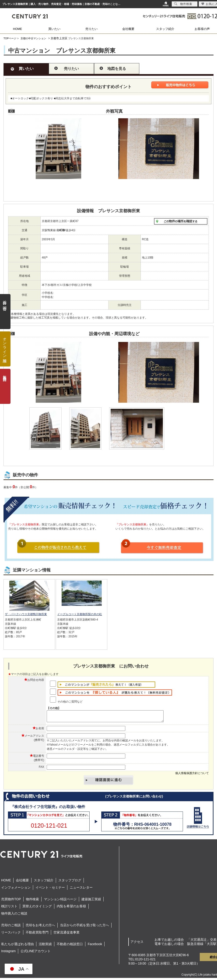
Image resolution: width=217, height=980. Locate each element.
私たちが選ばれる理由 (17, 946)
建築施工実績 (91, 901)
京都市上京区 (59, 38)
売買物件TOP (11, 901)
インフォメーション (16, 890)
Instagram (8, 953)
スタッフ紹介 (165, 29)
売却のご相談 (11, 927)
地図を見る (117, 69)
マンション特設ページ (60, 901)
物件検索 (32, 901)
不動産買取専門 (37, 934)
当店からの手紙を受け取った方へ (84, 927)
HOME (18, 29)
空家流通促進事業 (66, 934)
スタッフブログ (70, 882)
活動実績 (45, 946)
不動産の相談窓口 (70, 946)
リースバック (11, 934)
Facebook (95, 946)
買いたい (54, 29)
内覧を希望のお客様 (71, 908)
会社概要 (128, 29)
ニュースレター (81, 890)
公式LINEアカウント (36, 953)
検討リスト (9, 908)
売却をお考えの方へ (40, 927)
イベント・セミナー (50, 890)
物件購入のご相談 (14, 915)
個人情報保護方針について (192, 775)
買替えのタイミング (37, 908)
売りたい (91, 29)
